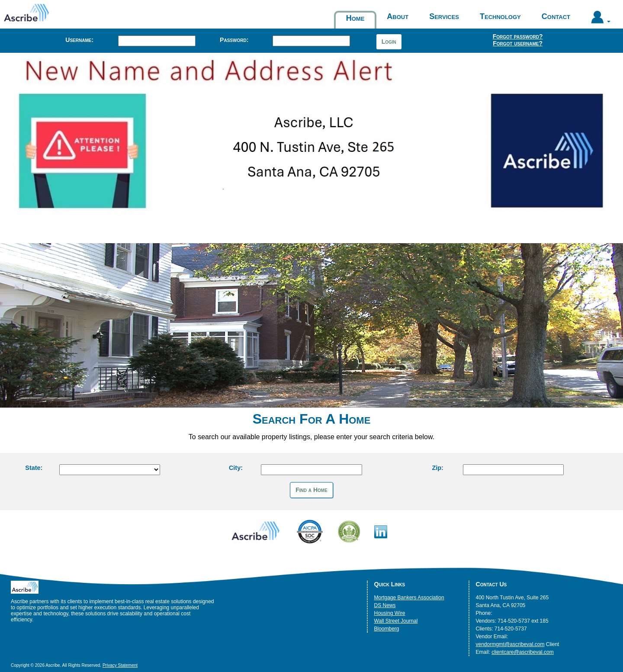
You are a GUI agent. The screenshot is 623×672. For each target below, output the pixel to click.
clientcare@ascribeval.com (523, 652)
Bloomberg (387, 629)
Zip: (437, 468)
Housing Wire (390, 613)
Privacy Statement (120, 665)
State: (34, 468)
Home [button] (355, 18)
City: (236, 468)
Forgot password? (518, 36)
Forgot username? (518, 43)
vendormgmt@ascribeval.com (510, 644)
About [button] (398, 16)
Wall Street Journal (396, 621)
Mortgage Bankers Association (409, 598)
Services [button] (444, 16)
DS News (385, 605)
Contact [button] (556, 16)
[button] (601, 19)
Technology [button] (500, 16)
